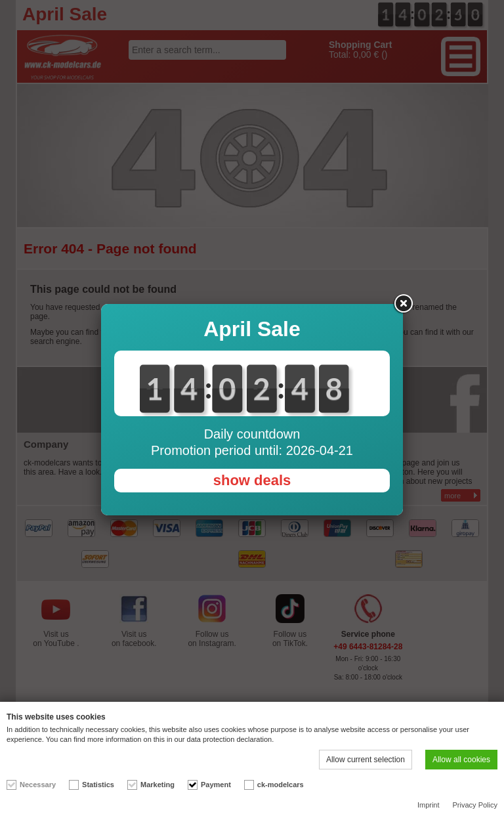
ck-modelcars (281, 785)
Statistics (98, 785)
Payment (216, 785)
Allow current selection (366, 760)
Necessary (38, 785)
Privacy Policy (475, 805)
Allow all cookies (461, 760)
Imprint (429, 805)
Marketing (157, 785)
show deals (252, 480)
